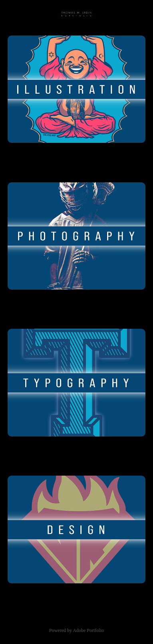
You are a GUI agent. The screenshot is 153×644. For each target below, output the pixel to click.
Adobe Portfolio (88, 630)
